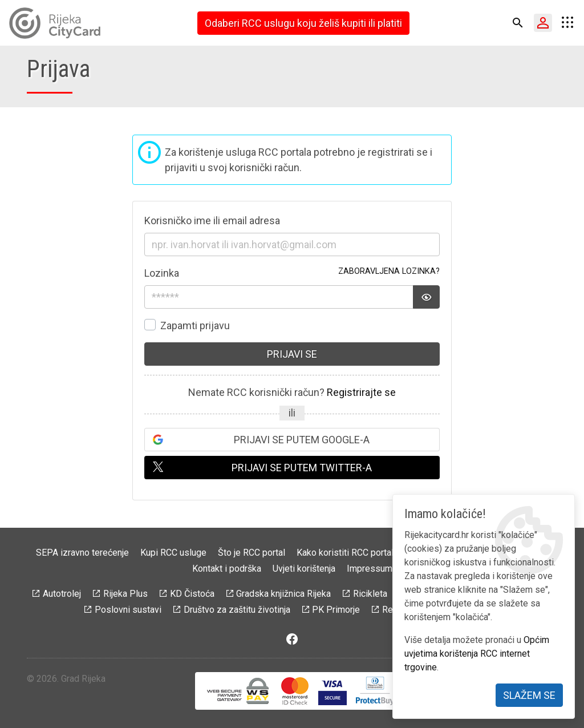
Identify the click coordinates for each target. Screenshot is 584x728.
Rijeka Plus (125, 594)
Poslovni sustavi (128, 610)
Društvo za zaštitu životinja (237, 610)
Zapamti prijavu (195, 325)
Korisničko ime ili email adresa (212, 221)
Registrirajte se (361, 392)
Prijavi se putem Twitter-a (302, 468)
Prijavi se (292, 354)
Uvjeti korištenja (304, 569)
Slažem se (529, 695)
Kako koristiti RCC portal (345, 553)
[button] (518, 23)
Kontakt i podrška (227, 569)
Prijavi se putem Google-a (302, 440)
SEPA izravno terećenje (82, 553)
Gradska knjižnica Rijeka (283, 594)
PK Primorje (336, 610)
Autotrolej (62, 594)
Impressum (370, 569)
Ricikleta (370, 594)
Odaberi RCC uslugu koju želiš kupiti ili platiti (303, 23)
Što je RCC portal (252, 553)
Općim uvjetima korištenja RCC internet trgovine (477, 654)
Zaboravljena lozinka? (389, 271)
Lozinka (162, 273)
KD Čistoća (192, 594)
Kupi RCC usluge (173, 553)
